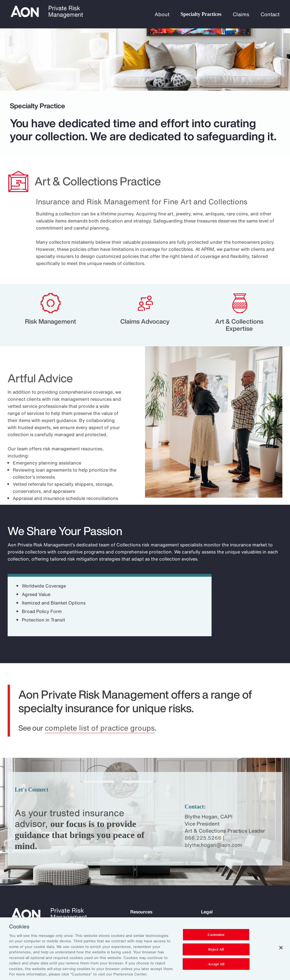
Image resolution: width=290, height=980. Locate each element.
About (162, 14)
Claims (241, 14)
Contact (270, 14)
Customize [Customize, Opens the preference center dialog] (216, 935)
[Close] (281, 948)
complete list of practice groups (100, 728)
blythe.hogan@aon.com (213, 845)
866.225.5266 (203, 838)
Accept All (216, 964)
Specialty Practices (201, 14)
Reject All (216, 949)
